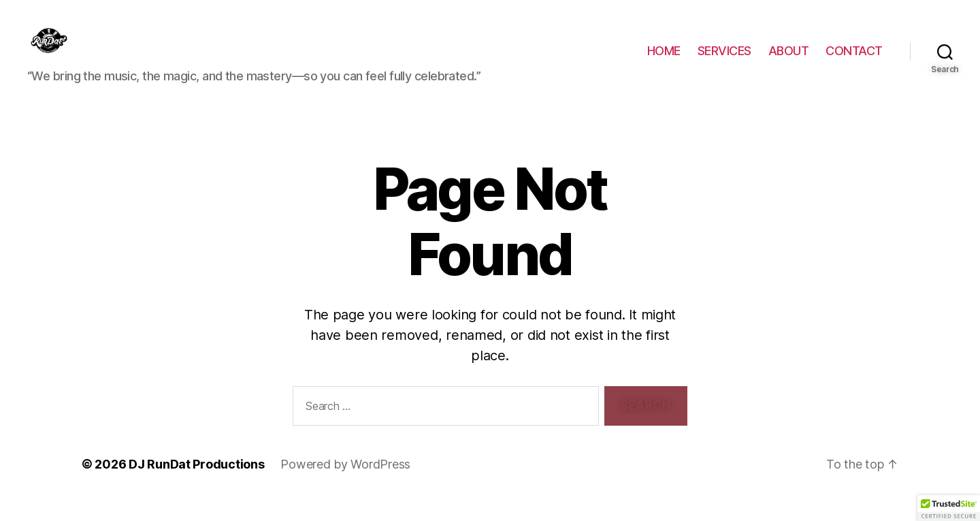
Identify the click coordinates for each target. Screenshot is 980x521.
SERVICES (724, 60)
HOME (664, 60)
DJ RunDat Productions (196, 483)
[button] (949, 508)
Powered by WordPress (345, 483)
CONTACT (854, 60)
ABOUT (789, 60)
